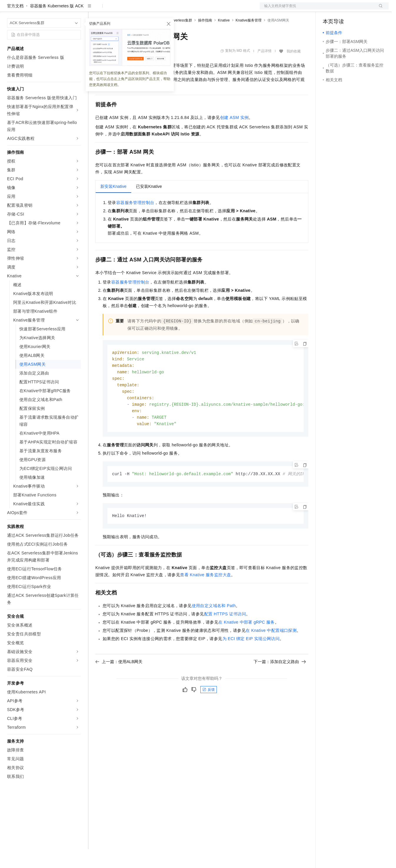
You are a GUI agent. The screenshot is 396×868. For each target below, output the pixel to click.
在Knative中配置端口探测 (271, 653)
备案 (329, 9)
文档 (317, 9)
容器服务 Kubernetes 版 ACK (57, 25)
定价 (127, 9)
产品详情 (264, 70)
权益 (113, 9)
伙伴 (159, 9)
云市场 (143, 9)
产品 (76, 9)
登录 (379, 9)
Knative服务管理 (249, 39)
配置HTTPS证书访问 (225, 637)
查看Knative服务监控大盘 (206, 598)
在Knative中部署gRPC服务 (247, 645)
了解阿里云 (194, 9)
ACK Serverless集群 (176, 39)
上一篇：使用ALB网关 (119, 685)
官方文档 (15, 25)
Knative (224, 39)
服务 (174, 9)
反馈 (209, 713)
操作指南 (205, 39)
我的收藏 (294, 70)
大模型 (60, 9)
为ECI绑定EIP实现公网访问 (251, 662)
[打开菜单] (9, 9)
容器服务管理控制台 (135, 221)
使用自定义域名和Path (214, 629)
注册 (357, 9)
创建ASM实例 (234, 136)
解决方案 (95, 9)
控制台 (343, 9)
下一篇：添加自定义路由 (280, 685)
